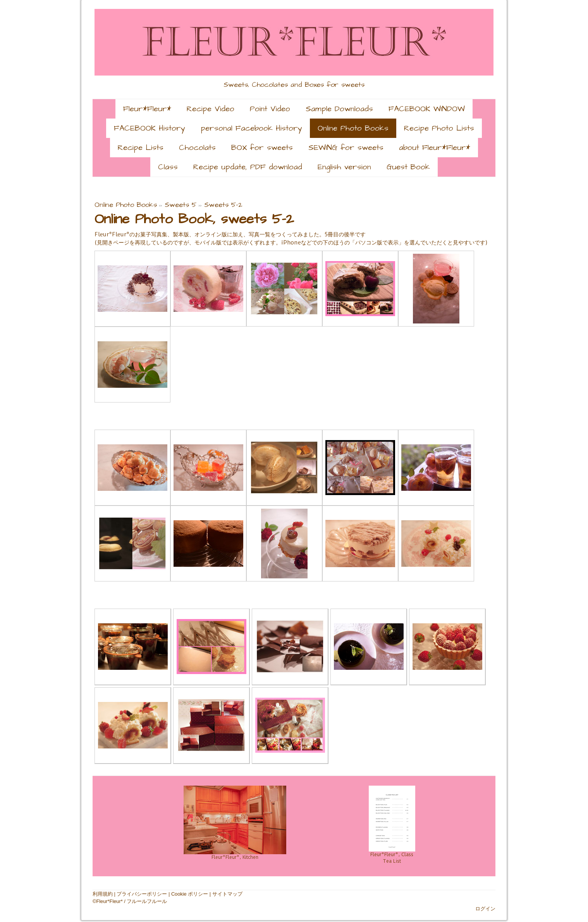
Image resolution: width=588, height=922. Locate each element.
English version (344, 167)
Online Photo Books (353, 128)
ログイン (485, 909)
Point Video (270, 109)
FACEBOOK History (150, 128)
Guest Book (408, 167)
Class (168, 167)
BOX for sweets (262, 148)
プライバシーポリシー (142, 894)
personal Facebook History (251, 128)
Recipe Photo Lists (439, 128)
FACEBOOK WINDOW (427, 109)
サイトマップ (227, 894)
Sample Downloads (339, 109)
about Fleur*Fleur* (435, 148)
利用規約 (103, 894)
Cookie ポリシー (190, 894)
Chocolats (197, 148)
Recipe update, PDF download (248, 167)
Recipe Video (211, 109)
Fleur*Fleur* (147, 109)
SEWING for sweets (346, 148)
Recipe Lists (141, 148)
